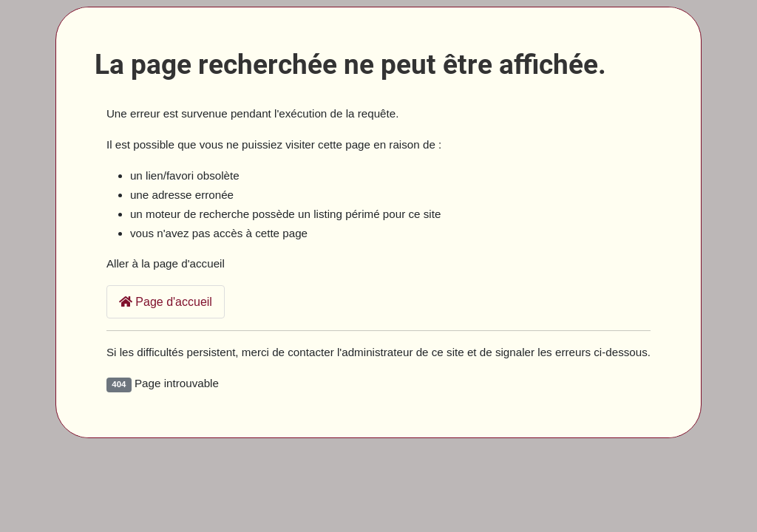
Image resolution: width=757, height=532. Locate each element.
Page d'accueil (166, 302)
